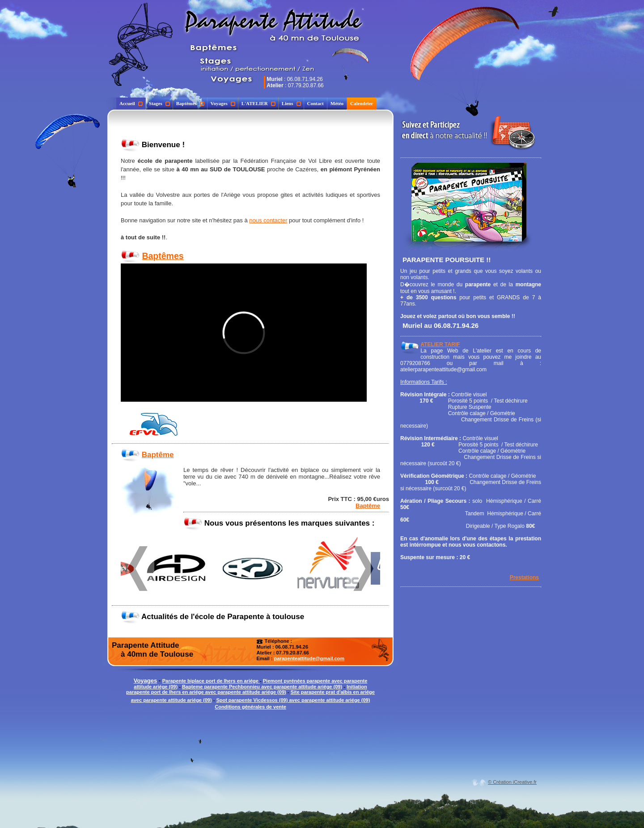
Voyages (223, 103)
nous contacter (268, 220)
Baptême (158, 455)
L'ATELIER (258, 103)
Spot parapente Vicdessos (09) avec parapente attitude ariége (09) (293, 700)
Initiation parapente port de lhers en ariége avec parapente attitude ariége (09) (247, 689)
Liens (291, 103)
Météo (337, 103)
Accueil (131, 103)
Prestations (524, 577)
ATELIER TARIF (440, 344)
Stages (159, 103)
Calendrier (362, 103)
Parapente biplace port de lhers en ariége (211, 681)
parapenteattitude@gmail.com (309, 658)
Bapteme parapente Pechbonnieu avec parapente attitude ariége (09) (262, 687)
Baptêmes (190, 103)
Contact (316, 103)
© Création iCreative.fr (512, 782)
